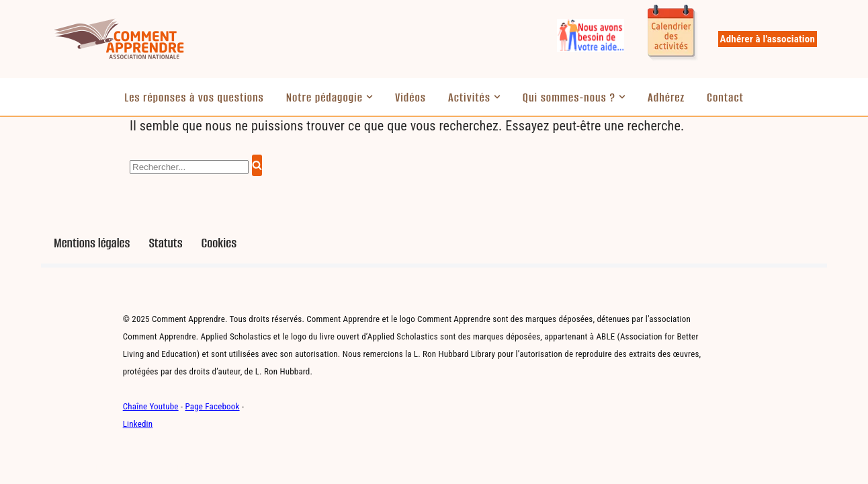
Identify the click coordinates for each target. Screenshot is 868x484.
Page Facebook (212, 406)
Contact (725, 97)
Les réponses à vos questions (194, 97)
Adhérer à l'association (768, 39)
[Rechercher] (189, 167)
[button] (370, 97)
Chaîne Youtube (151, 406)
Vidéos (410, 97)
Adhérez (666, 97)
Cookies (219, 243)
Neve (64, 467)
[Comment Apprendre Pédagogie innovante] (118, 39)
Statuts (165, 243)
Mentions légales (92, 243)
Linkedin (138, 424)
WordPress (189, 467)
